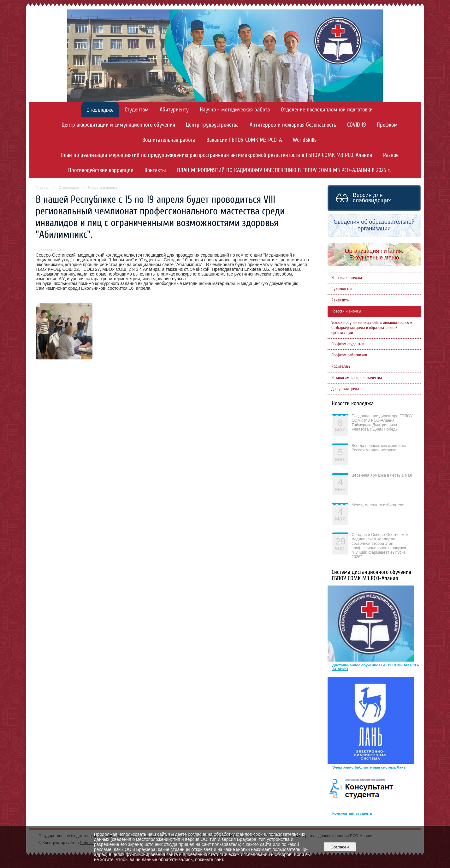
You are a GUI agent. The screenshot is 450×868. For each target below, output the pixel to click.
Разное (391, 155)
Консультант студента (352, 813)
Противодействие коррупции (101, 170)
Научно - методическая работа (235, 110)
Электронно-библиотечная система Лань (369, 767)
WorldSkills (305, 140)
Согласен (340, 847)
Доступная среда (345, 389)
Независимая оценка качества (357, 378)
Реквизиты (340, 300)
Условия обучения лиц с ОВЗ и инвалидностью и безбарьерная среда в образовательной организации (372, 328)
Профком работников (349, 355)
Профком (387, 125)
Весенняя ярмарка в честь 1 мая (382, 475)
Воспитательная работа (169, 140)
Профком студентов (348, 344)
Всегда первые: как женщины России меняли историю (379, 448)
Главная (43, 187)
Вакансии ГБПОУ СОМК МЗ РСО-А (244, 140)
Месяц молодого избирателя (378, 505)
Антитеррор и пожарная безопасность (293, 125)
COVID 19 (356, 125)
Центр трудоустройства (212, 125)
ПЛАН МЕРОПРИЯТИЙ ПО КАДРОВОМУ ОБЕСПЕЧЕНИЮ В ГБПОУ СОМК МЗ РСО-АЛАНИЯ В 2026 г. (284, 170)
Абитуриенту (174, 110)
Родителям (341, 366)
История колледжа (347, 278)
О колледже (100, 110)
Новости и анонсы (103, 187)
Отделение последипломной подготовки (327, 110)
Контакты (155, 170)
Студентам (137, 110)
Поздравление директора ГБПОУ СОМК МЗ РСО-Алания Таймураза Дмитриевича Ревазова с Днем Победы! (382, 423)
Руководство (342, 289)
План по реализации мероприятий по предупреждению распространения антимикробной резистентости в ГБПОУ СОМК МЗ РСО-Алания (216, 155)
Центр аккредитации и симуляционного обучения (118, 125)
